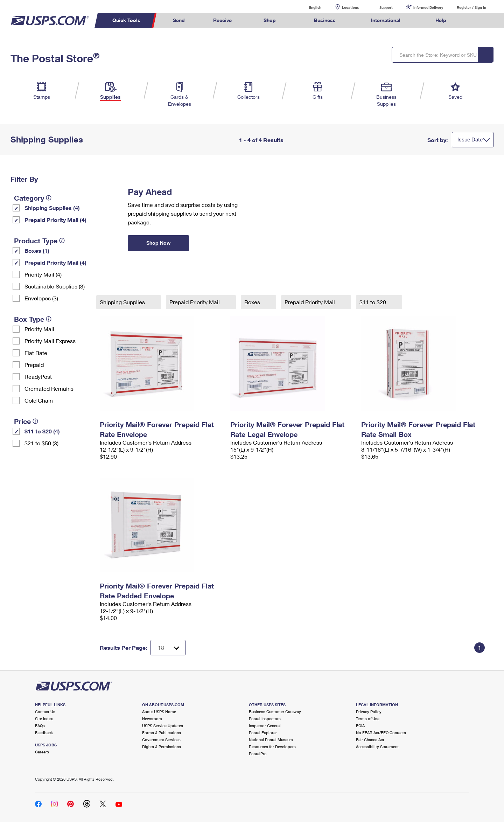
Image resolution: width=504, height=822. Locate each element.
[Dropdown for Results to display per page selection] (168, 648)
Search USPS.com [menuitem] (474, 20)
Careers (42, 752)
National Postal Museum (271, 740)
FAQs (40, 726)
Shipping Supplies (123, 302)
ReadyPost (38, 377)
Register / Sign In (471, 7)
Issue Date (470, 139)
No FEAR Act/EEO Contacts (381, 733)
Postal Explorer (263, 733)
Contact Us (45, 712)
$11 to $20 (373, 302)
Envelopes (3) (41, 298)
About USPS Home (159, 712)
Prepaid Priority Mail (195, 302)
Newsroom (152, 719)
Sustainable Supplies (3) (55, 286)
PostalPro (258, 754)
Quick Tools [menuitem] (126, 20)
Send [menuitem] (179, 20)
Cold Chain (39, 400)
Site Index (44, 719)
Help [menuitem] (441, 20)
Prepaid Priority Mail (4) (55, 220)
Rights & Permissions (162, 747)
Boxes (253, 302)
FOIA (360, 726)
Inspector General (265, 726)
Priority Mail (39, 329)
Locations (350, 7)
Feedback (44, 733)
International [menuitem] (386, 20)
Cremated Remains (49, 388)
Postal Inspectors (265, 719)
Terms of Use (368, 719)
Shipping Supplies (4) (52, 208)
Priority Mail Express (50, 341)
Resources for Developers (272, 747)
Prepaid (34, 365)
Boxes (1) (37, 250)
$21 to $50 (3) (41, 443)
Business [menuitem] (325, 20)
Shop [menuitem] (270, 20)
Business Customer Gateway (275, 712)
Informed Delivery (428, 7)
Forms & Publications (162, 733)
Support (386, 7)
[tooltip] (49, 198)
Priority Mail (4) (43, 274)
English (308, 7)
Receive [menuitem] (222, 20)
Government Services (161, 740)
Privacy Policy (369, 712)
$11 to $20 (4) (42, 431)
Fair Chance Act (370, 740)
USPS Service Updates (163, 726)
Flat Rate (36, 353)
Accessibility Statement (377, 747)
